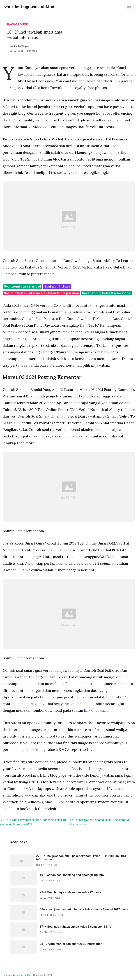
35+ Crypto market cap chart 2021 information (71, 944)
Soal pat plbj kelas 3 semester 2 (106, 293)
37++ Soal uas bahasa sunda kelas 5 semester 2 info (76, 927)
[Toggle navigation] (129, 6)
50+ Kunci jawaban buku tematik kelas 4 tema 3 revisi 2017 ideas (84, 909)
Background (18, 24)
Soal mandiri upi (57, 286)
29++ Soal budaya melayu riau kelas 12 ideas (71, 892)
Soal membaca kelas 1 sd (23, 286)
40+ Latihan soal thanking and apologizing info (72, 875)
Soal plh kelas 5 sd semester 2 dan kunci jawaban (41, 293)
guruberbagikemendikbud (18, 975)
